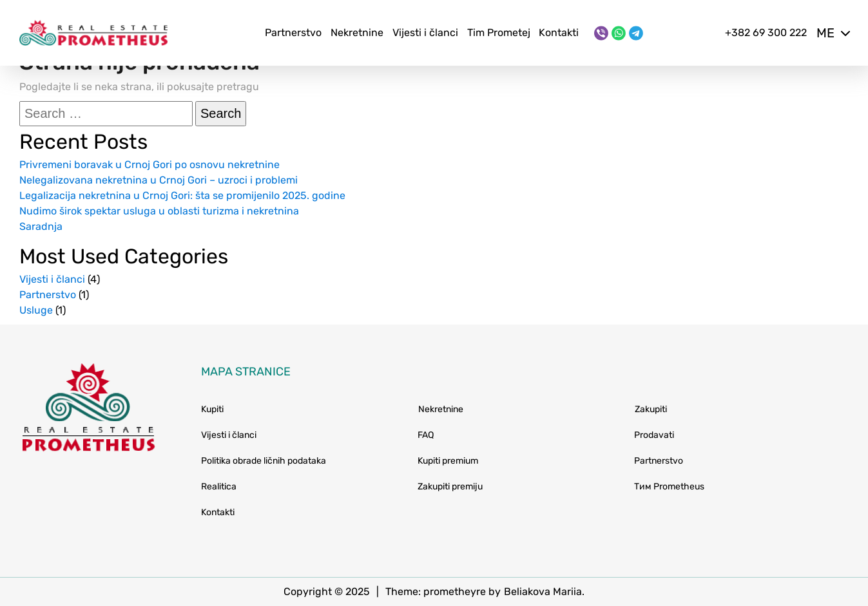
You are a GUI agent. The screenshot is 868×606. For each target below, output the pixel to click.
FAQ (426, 435)
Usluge (36, 310)
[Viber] (601, 33)
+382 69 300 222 (766, 33)
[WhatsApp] (619, 33)
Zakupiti (651, 409)
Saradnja (41, 226)
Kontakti (559, 33)
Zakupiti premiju (450, 487)
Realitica (219, 487)
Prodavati (654, 435)
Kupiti (212, 409)
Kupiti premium (448, 461)
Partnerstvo (293, 33)
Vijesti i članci (425, 33)
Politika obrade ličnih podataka (264, 461)
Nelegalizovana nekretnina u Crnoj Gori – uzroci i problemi (159, 180)
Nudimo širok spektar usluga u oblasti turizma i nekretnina (159, 211)
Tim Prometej (499, 33)
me (833, 33)
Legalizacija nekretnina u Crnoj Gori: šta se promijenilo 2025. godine (182, 195)
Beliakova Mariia (543, 592)
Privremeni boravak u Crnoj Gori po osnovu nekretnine (149, 165)
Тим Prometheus (669, 487)
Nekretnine (357, 33)
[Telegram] (636, 33)
